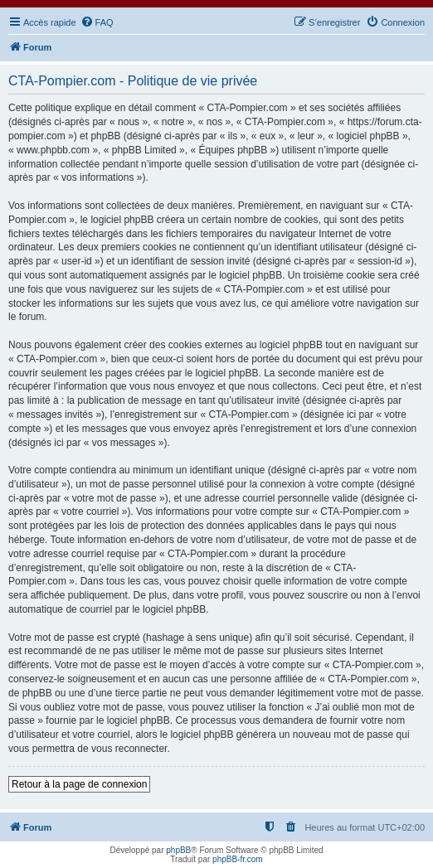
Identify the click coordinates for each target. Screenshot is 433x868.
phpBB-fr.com (238, 859)
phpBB (178, 850)
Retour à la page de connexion (79, 784)
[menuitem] (97, 22)
